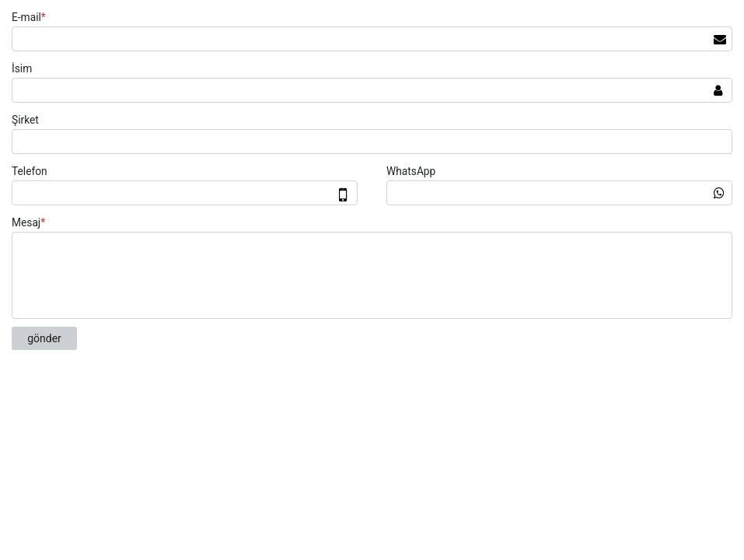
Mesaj (30, 222)
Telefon (30, 171)
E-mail (31, 17)
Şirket (25, 120)
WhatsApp (411, 171)
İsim (22, 68)
